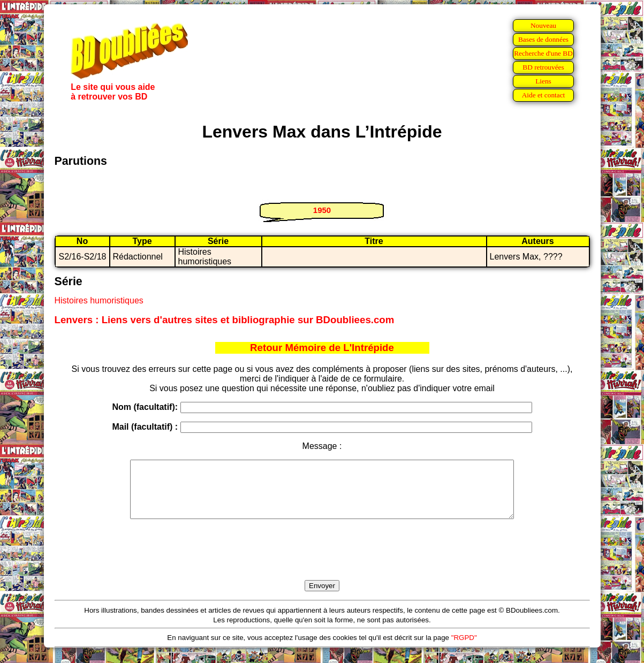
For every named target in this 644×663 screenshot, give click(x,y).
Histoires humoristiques (99, 300)
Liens (543, 81)
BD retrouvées (543, 67)
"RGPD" (464, 649)
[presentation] (322, 562)
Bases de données (543, 39)
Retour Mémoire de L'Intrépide (322, 348)
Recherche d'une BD (543, 53)
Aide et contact (544, 95)
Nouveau (543, 25)
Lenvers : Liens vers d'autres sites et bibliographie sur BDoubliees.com (225, 320)
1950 (322, 210)
